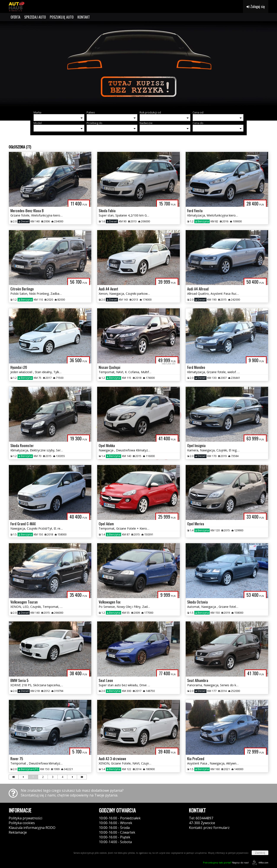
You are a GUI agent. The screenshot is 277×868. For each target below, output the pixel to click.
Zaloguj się (256, 6)
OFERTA (15, 17)
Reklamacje (18, 832)
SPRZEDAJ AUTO (35, 17)
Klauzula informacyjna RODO (32, 828)
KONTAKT (84, 17)
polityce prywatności (238, 853)
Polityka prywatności (25, 818)
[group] (138, 64)
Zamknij (260, 853)
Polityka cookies (22, 823)
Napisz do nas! (226, 862)
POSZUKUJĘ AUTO (62, 17)
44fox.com (260, 862)
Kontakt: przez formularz (209, 828)
